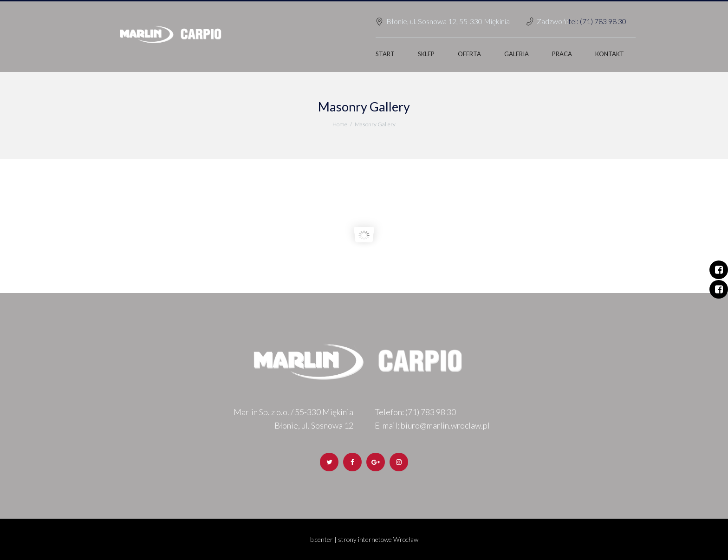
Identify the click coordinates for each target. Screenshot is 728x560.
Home (340, 124)
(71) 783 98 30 (431, 412)
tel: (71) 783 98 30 (597, 21)
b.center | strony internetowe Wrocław (364, 539)
